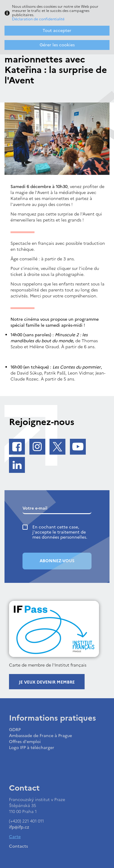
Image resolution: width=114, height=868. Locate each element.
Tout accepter (57, 31)
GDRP (15, 730)
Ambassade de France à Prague (40, 736)
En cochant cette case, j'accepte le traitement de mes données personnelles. (60, 532)
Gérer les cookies (57, 45)
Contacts (18, 846)
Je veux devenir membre (47, 682)
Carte (15, 837)
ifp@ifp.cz (19, 827)
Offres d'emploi (25, 742)
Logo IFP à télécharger (32, 748)
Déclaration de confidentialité (38, 19)
